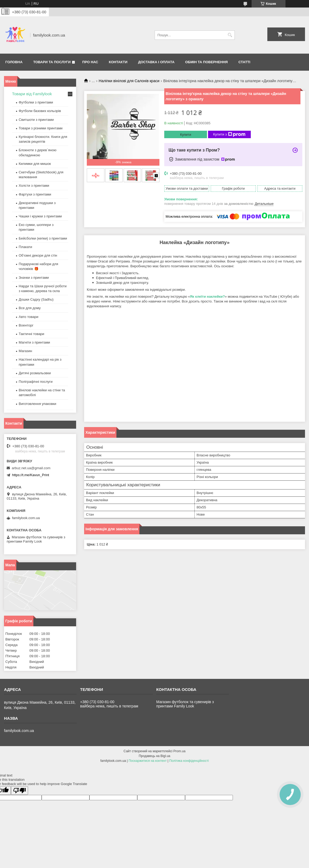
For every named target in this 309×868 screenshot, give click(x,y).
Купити (186, 135)
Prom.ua (179, 751)
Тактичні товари (32, 334)
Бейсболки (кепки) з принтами (43, 238)
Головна (14, 62)
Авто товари (28, 317)
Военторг (26, 325)
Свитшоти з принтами (36, 120)
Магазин (25, 351)
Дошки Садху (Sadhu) (36, 299)
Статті (244, 62)
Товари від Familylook (32, 94)
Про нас (90, 62)
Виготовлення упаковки (38, 404)
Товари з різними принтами (41, 128)
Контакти (118, 62)
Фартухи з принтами (35, 194)
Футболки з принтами (36, 102)
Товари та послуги (52, 62)
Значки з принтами (34, 278)
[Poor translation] (19, 791)
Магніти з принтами (34, 342)
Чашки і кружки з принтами (40, 216)
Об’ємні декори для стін (38, 255)
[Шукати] (230, 35)
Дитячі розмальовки (35, 373)
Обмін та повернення (206, 62)
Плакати (25, 247)
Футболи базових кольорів (40, 111)
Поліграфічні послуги (36, 382)
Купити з (229, 134)
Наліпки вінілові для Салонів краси (129, 81)
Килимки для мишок (35, 164)
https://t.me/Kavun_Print (31, 475)
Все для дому (30, 308)
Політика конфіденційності (189, 761)
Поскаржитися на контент (147, 761)
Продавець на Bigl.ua (154, 756)
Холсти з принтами (34, 186)
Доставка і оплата (156, 62)
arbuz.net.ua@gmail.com (31, 468)
